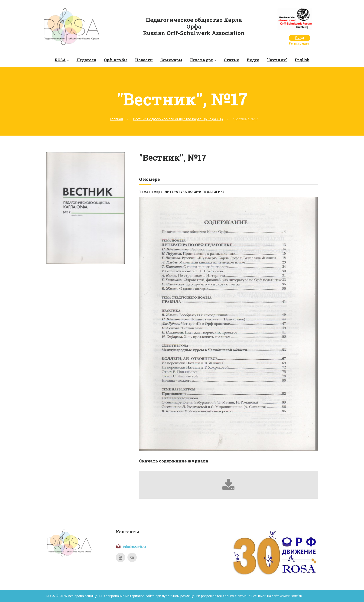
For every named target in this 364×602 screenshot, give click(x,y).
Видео (253, 60)
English (302, 60)
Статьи (231, 60)
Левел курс (201, 60)
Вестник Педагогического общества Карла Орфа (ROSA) (178, 119)
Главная (116, 119)
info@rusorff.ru (135, 547)
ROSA (60, 60)
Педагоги (86, 60)
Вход (300, 38)
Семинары (171, 60)
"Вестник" (277, 60)
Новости (144, 60)
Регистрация (299, 43)
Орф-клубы (116, 60)
